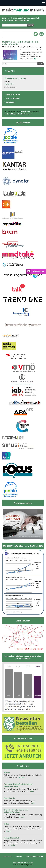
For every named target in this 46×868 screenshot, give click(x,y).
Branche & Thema (13, 95)
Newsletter (26, 112)
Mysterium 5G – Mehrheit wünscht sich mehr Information (20, 43)
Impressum (7, 856)
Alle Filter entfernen (11, 87)
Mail (36, 34)
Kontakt (19, 856)
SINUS (6, 824)
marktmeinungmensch (23, 10)
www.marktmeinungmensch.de (23, 862)
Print (42, 34)
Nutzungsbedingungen (35, 856)
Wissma (7, 772)
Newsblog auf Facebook (16, 114)
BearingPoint (9, 84)
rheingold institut (11, 838)
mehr (37, 59)
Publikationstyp (13, 98)
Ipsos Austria (9, 798)
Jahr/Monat (11, 102)
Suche (41, 64)
